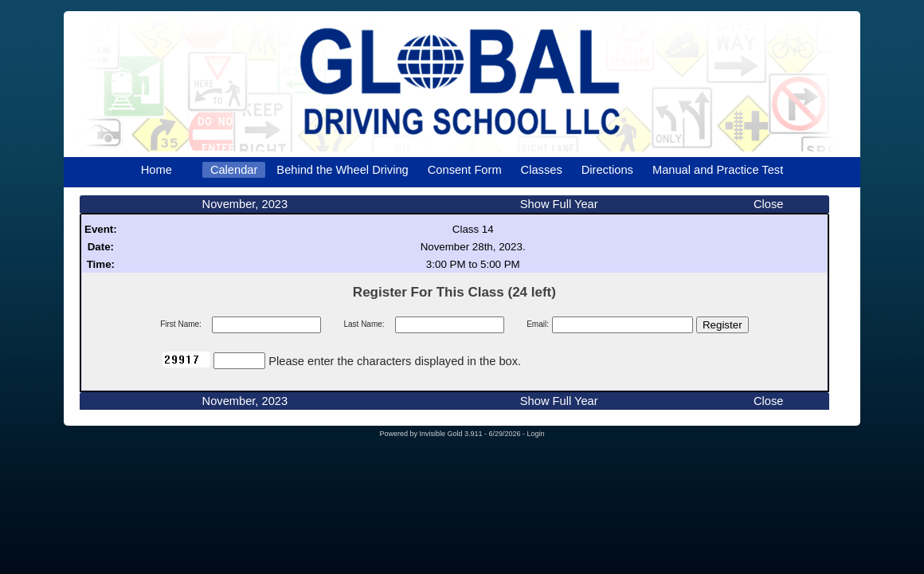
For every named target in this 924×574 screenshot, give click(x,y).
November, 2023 (245, 204)
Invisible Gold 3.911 (452, 434)
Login (536, 434)
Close (768, 204)
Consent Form (465, 170)
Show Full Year (559, 204)
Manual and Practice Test (718, 170)
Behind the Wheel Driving (342, 170)
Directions (607, 170)
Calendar (234, 170)
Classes (542, 170)
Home (157, 170)
